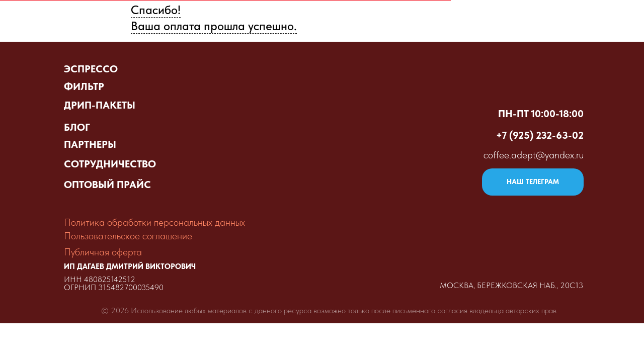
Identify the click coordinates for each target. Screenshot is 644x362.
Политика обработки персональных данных (154, 222)
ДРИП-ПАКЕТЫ (100, 105)
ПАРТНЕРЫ (90, 144)
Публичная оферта (103, 252)
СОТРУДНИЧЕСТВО (110, 164)
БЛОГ (77, 127)
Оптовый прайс (369, 18)
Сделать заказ (455, 18)
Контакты (595, 18)
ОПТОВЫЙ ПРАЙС (107, 185)
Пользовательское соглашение (128, 236)
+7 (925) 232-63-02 (540, 135)
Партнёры (529, 18)
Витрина (295, 18)
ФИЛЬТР (84, 86)
